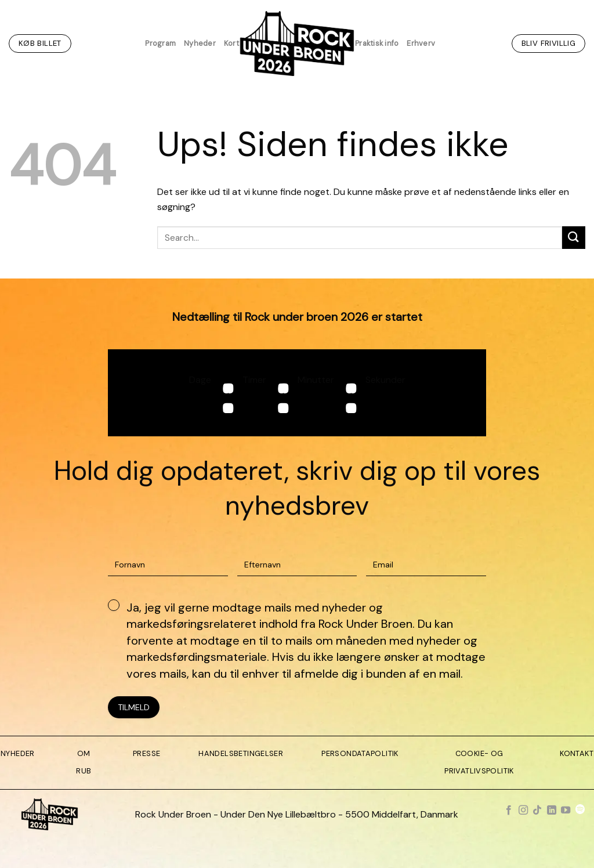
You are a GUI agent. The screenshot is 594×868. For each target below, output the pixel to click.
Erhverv (421, 43)
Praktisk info (377, 43)
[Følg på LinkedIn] (552, 811)
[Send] (574, 238)
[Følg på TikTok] (537, 811)
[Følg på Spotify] (580, 811)
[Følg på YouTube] (566, 811)
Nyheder (200, 43)
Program (160, 43)
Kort (231, 43)
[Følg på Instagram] (523, 811)
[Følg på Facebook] (509, 811)
